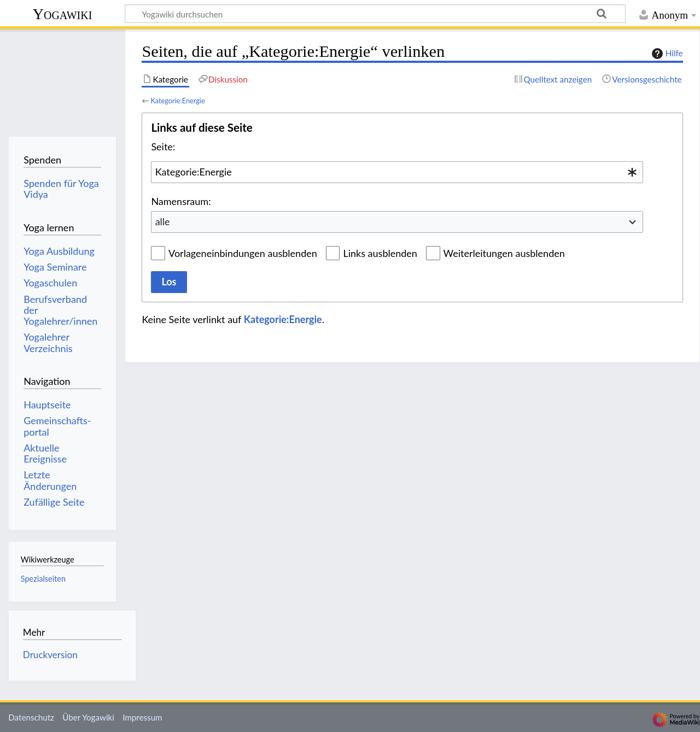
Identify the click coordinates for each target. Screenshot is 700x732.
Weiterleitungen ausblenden (504, 253)
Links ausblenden (380, 253)
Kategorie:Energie (177, 101)
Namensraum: (181, 201)
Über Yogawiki (88, 717)
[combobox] (397, 172)
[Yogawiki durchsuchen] (375, 14)
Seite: (163, 147)
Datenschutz (31, 717)
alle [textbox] (163, 221)
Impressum (142, 717)
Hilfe (666, 54)
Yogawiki (63, 14)
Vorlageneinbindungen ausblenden (243, 253)
